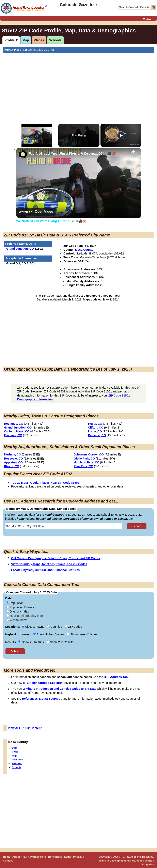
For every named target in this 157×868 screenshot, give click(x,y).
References (55, 857)
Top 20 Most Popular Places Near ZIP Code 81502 (45, 483)
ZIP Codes (18, 760)
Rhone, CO (12, 466)
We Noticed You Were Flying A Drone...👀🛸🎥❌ (73, 153)
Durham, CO (13, 454)
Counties (55, 627)
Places (39, 40)
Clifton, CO (96, 428)
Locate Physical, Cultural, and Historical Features (45, 570)
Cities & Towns (33, 627)
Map (26, 40)
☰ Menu (147, 19)
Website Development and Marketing (122, 861)
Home (7, 857)
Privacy (78, 857)
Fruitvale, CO (13, 435)
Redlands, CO (14, 424)
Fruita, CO (95, 424)
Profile (10, 40)
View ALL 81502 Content (25, 728)
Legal (68, 857)
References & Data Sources (41, 699)
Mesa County (84, 250)
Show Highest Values (49, 634)
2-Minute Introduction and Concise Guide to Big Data (60, 689)
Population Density (20, 607)
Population (15, 603)
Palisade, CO (97, 435)
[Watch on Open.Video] (36, 212)
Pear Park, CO (83, 466)
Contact (8, 861)
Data (14, 748)
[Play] (121, 135)
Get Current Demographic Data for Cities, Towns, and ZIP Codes (56, 558)
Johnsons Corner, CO (89, 454)
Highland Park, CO (87, 462)
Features (17, 763)
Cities (15, 752)
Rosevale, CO (13, 459)
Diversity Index (18, 611)
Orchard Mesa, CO (17, 431)
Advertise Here (37, 857)
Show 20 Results (32, 642)
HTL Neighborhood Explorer (42, 683)
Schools (55, 40)
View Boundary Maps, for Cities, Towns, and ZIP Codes (49, 564)
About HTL (19, 857)
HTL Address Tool (116, 677)
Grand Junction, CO (44, 50)
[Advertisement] (78, 83)
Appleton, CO (13, 462)
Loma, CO (95, 431)
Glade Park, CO (84, 459)
